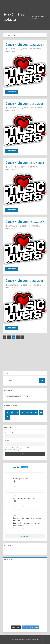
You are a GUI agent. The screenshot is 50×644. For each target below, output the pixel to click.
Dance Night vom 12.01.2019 (25, 45)
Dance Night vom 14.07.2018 (25, 163)
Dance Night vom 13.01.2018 (25, 281)
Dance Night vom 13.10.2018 (25, 104)
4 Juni (15, 476)
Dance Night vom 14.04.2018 (25, 222)
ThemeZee (35, 639)
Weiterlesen (11, 92)
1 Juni (15, 516)
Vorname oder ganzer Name (14, 433)
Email (7, 440)
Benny (25, 49)
